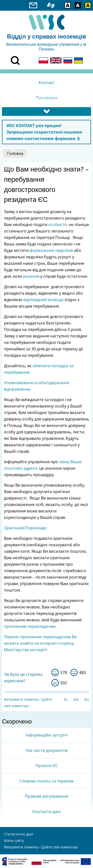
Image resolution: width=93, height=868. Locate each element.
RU (87, 700)
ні (55, 683)
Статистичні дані (19, 834)
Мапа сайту (14, 841)
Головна (15, 153)
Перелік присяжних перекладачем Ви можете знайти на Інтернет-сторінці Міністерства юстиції (40, 643)
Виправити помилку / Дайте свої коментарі (41, 847)
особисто (58, 225)
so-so (74, 673)
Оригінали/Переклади (25, 528)
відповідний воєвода (43, 300)
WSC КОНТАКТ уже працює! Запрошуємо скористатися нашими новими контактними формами (44, 132)
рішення (31, 276)
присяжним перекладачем (30, 626)
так (55, 673)
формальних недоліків (51, 250)
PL (66, 700)
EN (76, 700)
